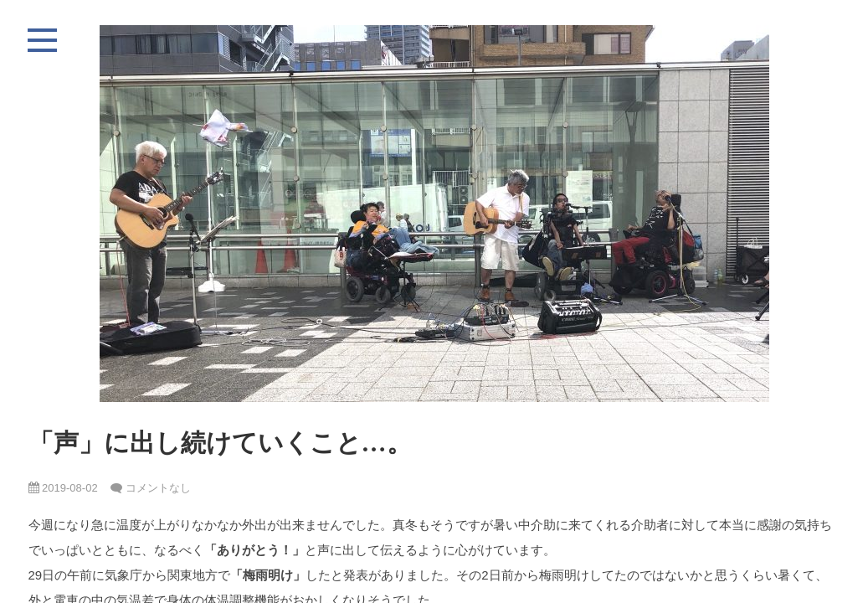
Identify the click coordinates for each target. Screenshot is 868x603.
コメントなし (158, 488)
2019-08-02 (63, 488)
